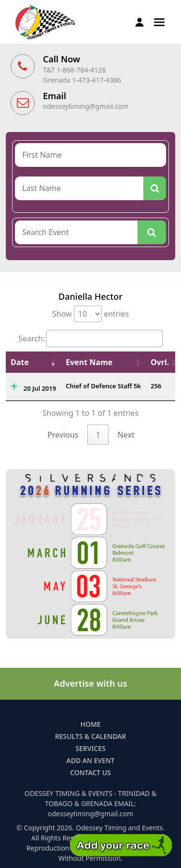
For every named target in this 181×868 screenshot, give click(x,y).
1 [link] (98, 435)
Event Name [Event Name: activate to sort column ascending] (89, 362)
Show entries (90, 314)
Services (90, 748)
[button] (159, 21)
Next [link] (126, 435)
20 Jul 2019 (40, 388)
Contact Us (90, 772)
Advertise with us (91, 683)
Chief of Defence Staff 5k (103, 386)
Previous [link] (63, 435)
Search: (90, 338)
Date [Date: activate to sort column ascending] (20, 362)
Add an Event (91, 760)
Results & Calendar (90, 736)
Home (90, 724)
